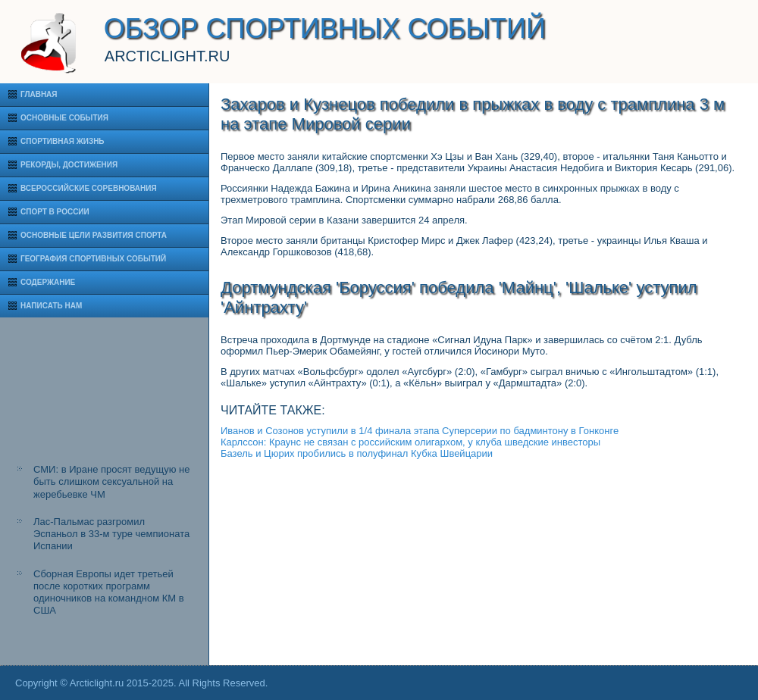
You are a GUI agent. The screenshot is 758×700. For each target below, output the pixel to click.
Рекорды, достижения (69, 165)
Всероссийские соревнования (89, 188)
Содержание (48, 282)
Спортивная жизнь (63, 141)
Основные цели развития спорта (94, 235)
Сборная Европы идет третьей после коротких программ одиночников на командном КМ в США (109, 592)
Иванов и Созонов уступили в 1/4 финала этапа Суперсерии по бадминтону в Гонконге (420, 431)
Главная (39, 94)
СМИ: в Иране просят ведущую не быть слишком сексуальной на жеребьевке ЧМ (112, 482)
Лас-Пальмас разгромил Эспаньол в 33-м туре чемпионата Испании (111, 534)
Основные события (64, 118)
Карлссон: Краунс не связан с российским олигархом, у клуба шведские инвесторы (410, 442)
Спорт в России (55, 212)
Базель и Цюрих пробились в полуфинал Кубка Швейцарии (357, 453)
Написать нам (51, 306)
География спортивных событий (93, 259)
